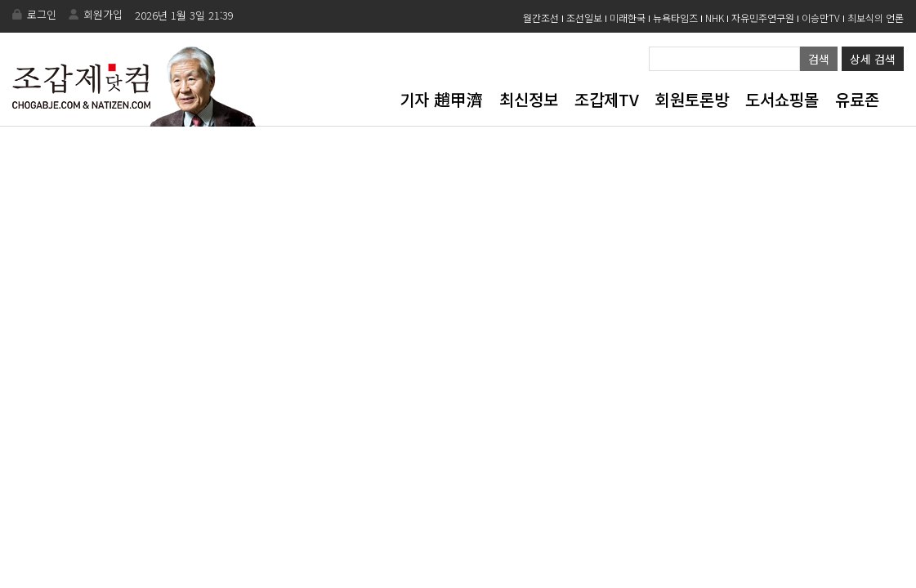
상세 (873, 59)
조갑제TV (607, 99)
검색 (819, 59)
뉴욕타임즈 (675, 18)
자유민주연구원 (763, 18)
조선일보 (584, 18)
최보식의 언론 (876, 18)
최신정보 (529, 99)
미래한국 (628, 18)
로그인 (42, 14)
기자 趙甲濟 (441, 99)
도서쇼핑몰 (782, 99)
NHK (715, 18)
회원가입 (103, 14)
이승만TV (821, 18)
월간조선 (541, 18)
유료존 (857, 99)
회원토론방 (692, 99)
